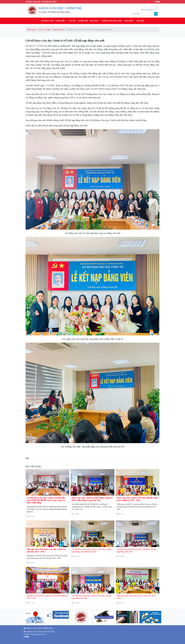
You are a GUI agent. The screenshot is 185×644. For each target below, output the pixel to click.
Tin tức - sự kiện (45, 30)
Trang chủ (47, 21)
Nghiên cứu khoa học (112, 21)
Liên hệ (140, 21)
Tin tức (72, 21)
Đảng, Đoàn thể (58, 30)
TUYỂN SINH (83, 21)
